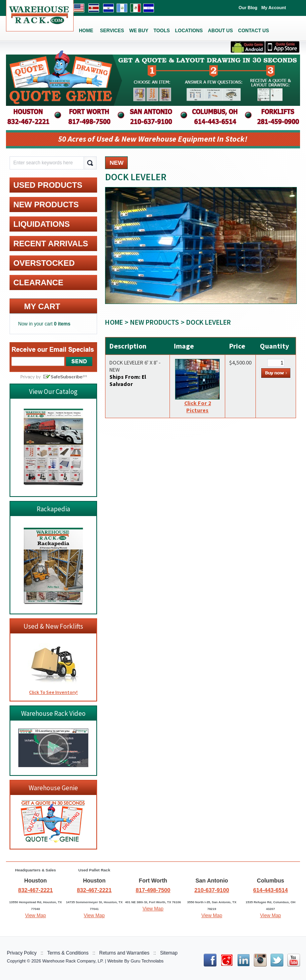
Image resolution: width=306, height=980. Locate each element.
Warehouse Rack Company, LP (72, 961)
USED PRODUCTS (48, 185)
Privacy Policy (22, 953)
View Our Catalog (53, 392)
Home (114, 322)
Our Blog (248, 8)
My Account (274, 8)
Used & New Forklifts (53, 626)
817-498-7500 (153, 890)
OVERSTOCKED (44, 263)
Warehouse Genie (53, 788)
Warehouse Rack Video (53, 713)
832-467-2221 (36, 890)
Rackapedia (53, 509)
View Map (35, 916)
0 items (62, 324)
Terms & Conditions (68, 953)
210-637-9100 (212, 890)
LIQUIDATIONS (41, 224)
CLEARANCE (38, 283)
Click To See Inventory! (53, 692)
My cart (42, 306)
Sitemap (169, 953)
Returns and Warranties (124, 953)
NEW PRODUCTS (155, 322)
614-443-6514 (270, 890)
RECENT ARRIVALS (51, 244)
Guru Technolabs (147, 961)
